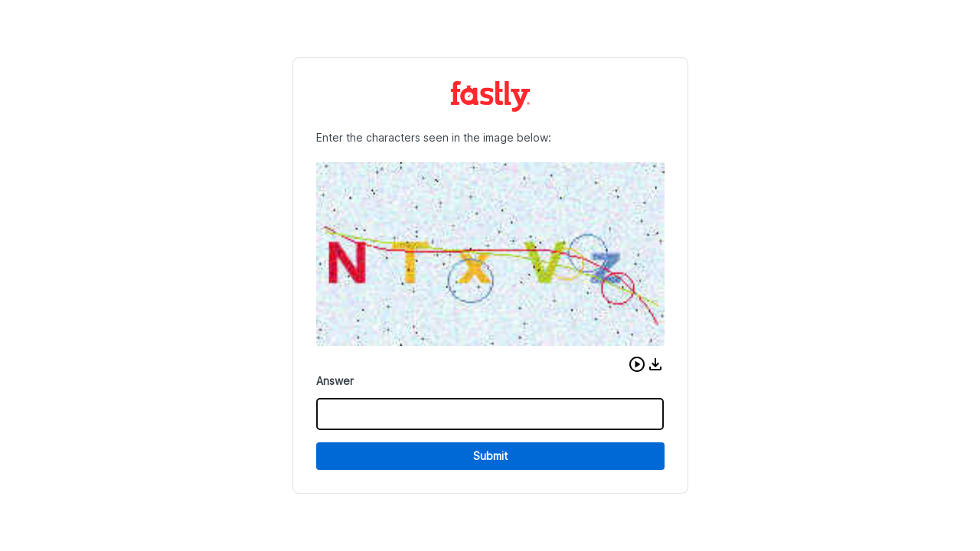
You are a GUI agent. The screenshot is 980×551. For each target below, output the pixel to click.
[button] (637, 364)
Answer (335, 381)
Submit (490, 456)
